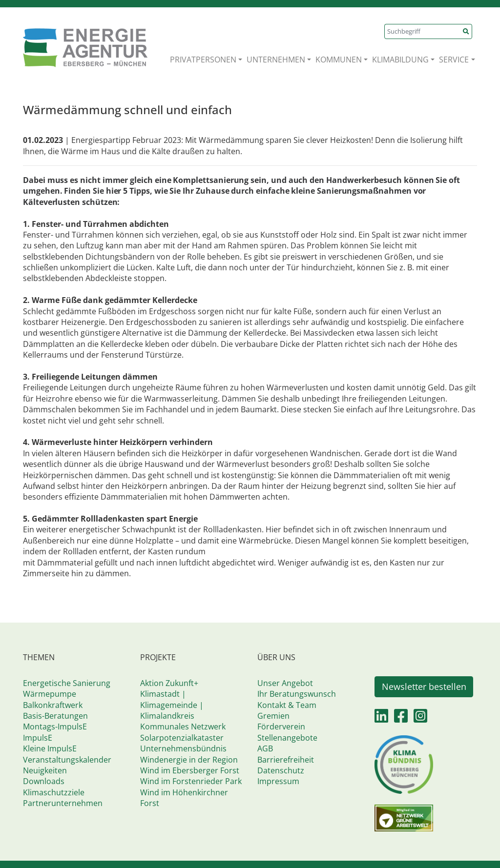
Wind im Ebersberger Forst (190, 770)
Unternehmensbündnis (183, 748)
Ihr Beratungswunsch (297, 694)
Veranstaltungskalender (67, 760)
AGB (265, 748)
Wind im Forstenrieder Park (191, 781)
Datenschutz (281, 770)
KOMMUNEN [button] (339, 60)
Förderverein (281, 727)
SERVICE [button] (454, 60)
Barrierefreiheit (286, 760)
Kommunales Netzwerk (183, 727)
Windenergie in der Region (189, 760)
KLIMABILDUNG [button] (400, 60)
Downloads (44, 781)
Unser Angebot (285, 683)
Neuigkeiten (45, 770)
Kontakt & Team (287, 705)
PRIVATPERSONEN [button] (203, 60)
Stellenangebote (287, 738)
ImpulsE (38, 738)
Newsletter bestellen (424, 686)
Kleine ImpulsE (50, 748)
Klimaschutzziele (54, 792)
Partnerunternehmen (63, 803)
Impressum (278, 781)
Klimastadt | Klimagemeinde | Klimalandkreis (172, 705)
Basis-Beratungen (55, 716)
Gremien (273, 716)
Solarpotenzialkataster (182, 738)
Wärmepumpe (50, 694)
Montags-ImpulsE (55, 727)
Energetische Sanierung (67, 683)
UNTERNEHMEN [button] (276, 60)
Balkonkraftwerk (53, 705)
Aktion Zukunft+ (169, 683)
